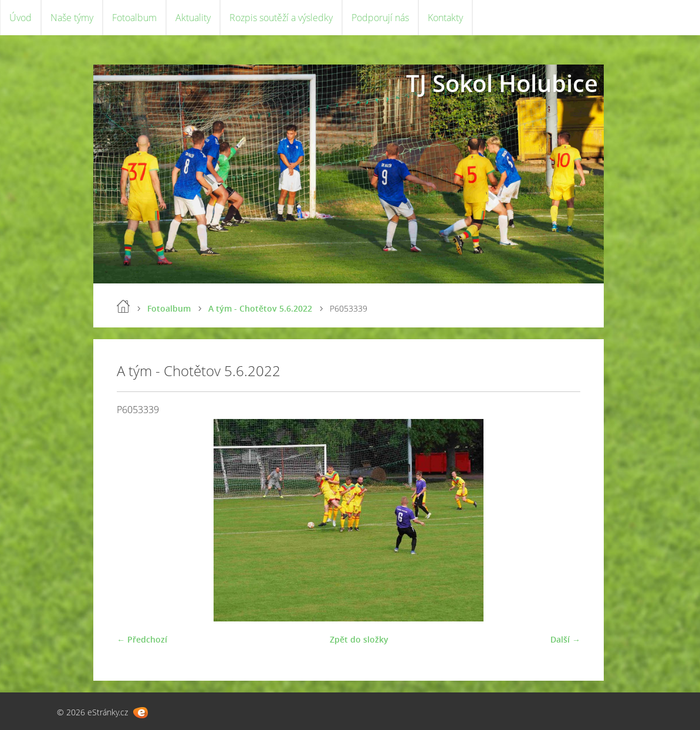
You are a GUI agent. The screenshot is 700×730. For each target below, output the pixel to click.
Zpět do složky (359, 639)
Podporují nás (380, 18)
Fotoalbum (134, 18)
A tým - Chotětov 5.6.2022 (260, 308)
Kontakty (445, 18)
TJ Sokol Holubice (502, 83)
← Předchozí (142, 639)
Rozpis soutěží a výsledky (281, 18)
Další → (565, 639)
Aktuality (193, 18)
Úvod (21, 18)
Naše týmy (72, 18)
